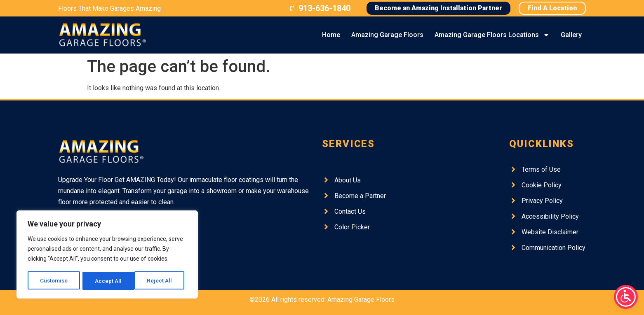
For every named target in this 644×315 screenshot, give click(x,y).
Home (331, 35)
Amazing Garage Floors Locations (492, 35)
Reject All (109, 281)
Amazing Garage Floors (387, 35)
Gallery (571, 35)
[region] (107, 255)
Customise (54, 281)
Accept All (161, 281)
